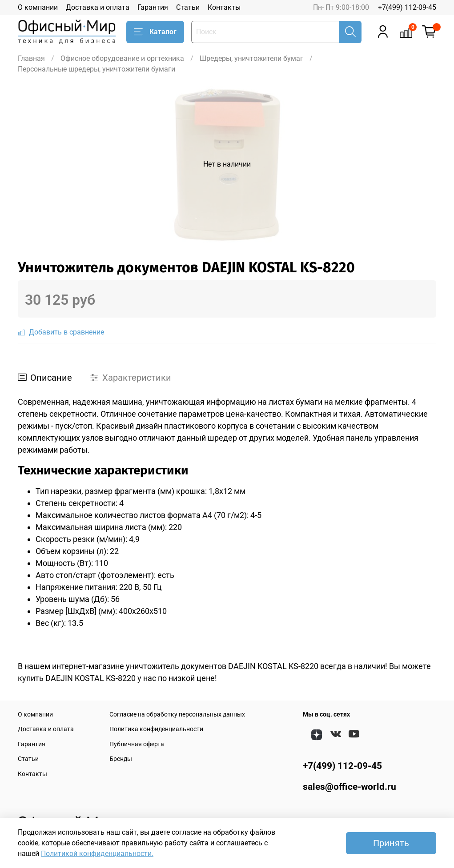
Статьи (188, 7)
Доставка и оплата (98, 7)
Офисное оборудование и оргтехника (122, 58)
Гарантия (153, 7)
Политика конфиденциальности (156, 729)
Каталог (155, 32)
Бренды (121, 759)
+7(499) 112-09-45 (407, 7)
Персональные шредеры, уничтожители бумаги (96, 69)
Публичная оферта (137, 744)
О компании (38, 7)
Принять (391, 843)
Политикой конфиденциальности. (97, 854)
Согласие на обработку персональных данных (177, 715)
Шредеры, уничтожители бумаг (251, 58)
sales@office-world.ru (350, 787)
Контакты (224, 7)
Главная (31, 58)
